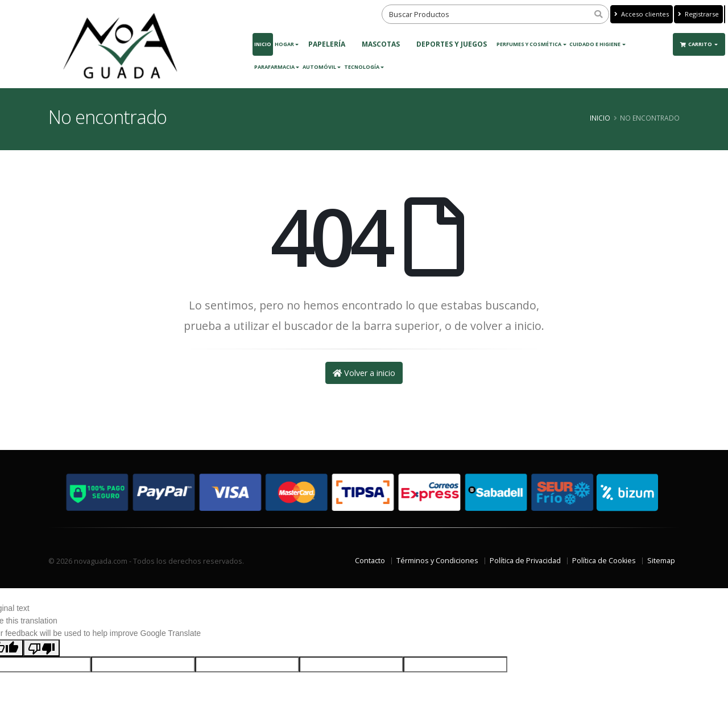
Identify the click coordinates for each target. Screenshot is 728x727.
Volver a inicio (364, 373)
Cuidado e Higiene (595, 44)
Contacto (370, 561)
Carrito (697, 44)
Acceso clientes (642, 14)
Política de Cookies (604, 561)
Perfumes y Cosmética (529, 44)
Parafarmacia (274, 67)
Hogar (284, 44)
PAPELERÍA (327, 44)
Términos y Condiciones (437, 561)
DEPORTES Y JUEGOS (452, 44)
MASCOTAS (381, 44)
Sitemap (661, 561)
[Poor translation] (42, 648)
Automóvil (319, 67)
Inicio (263, 44)
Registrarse (698, 14)
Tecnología (362, 67)
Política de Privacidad (525, 561)
